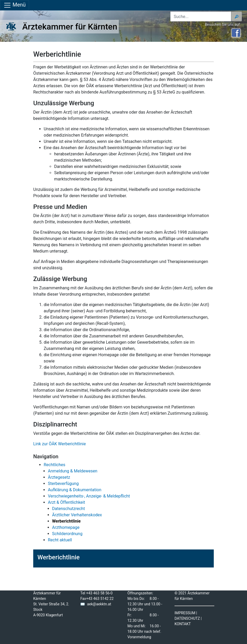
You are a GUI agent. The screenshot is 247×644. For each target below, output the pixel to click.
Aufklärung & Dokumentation (75, 490)
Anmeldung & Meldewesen (73, 471)
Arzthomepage (66, 527)
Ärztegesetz (59, 477)
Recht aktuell (60, 540)
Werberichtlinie (58, 557)
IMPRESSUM (185, 613)
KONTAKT (183, 624)
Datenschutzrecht (68, 509)
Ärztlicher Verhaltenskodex (77, 515)
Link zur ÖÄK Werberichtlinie (60, 444)
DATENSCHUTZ (187, 618)
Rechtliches (54, 465)
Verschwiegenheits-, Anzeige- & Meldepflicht (89, 496)
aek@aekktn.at (99, 604)
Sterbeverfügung (63, 484)
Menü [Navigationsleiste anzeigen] (15, 5)
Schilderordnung (67, 534)
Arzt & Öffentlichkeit (66, 502)
